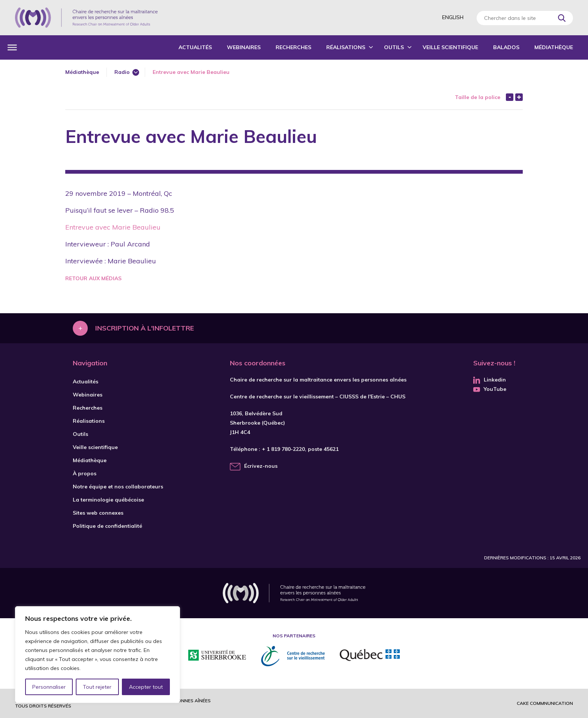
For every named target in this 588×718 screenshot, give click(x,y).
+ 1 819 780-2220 (283, 449)
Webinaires (244, 47)
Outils (394, 47)
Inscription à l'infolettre (145, 328)
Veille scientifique (450, 47)
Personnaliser (49, 687)
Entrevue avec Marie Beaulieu (113, 227)
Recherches (293, 47)
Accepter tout (146, 687)
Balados (506, 47)
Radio (122, 72)
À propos (85, 473)
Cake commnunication (545, 703)
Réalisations (346, 47)
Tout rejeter (97, 687)
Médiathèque (554, 47)
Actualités (195, 47)
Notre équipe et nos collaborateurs (118, 487)
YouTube (490, 389)
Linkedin (490, 380)
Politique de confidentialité (107, 526)
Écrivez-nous (261, 466)
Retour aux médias (93, 278)
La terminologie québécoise (108, 500)
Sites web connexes (98, 513)
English (453, 17)
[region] (97, 655)
